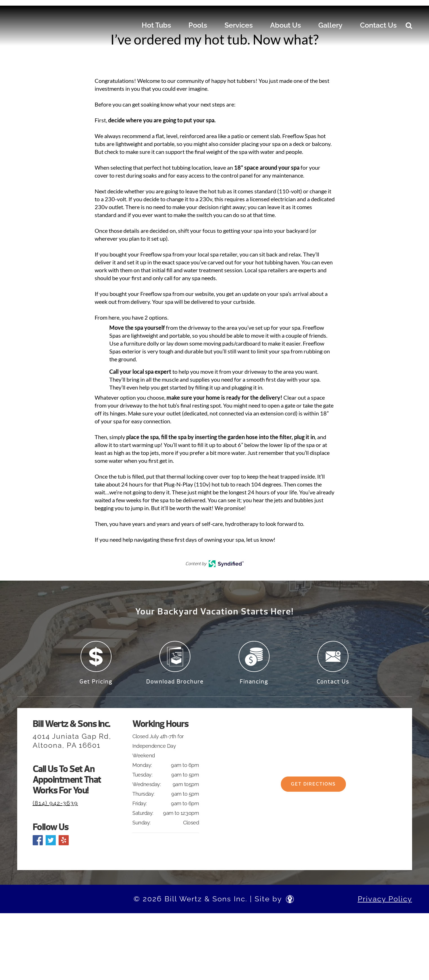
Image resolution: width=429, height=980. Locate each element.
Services (239, 25)
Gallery (330, 25)
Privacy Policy (385, 903)
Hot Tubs (156, 25)
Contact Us (378, 25)
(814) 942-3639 (55, 807)
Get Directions (313, 793)
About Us (285, 25)
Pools (198, 25)
